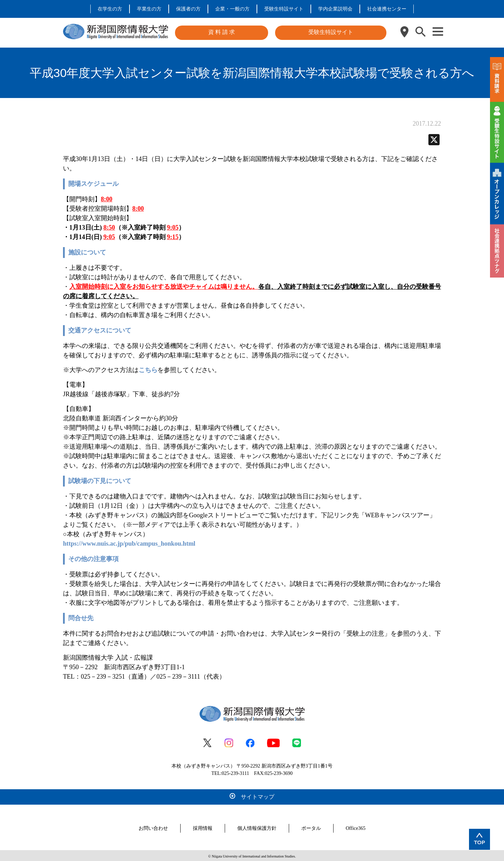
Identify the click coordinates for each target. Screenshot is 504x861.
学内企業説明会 (335, 9)
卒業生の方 (149, 9)
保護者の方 (188, 9)
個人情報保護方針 (257, 827)
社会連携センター (387, 9)
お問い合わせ (153, 827)
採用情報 (203, 827)
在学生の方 (110, 9)
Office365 (356, 827)
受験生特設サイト (284, 9)
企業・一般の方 (232, 9)
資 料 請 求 (222, 32)
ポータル (311, 827)
